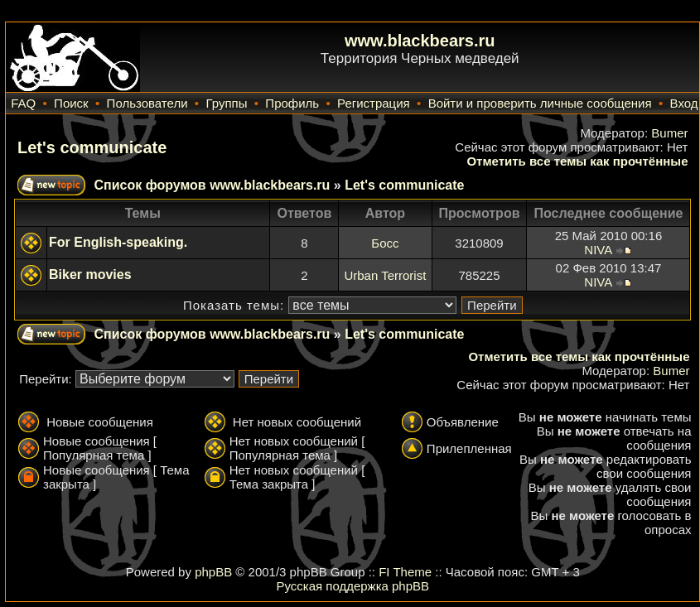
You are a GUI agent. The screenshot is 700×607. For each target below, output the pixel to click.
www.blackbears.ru (420, 41)
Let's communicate (92, 147)
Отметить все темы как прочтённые (577, 161)
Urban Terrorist (385, 275)
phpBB (213, 572)
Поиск (71, 103)
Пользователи (147, 103)
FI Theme (405, 572)
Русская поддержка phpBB (352, 586)
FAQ (23, 103)
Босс (385, 243)
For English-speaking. (118, 242)
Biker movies (90, 275)
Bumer (669, 133)
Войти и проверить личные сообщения (540, 103)
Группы (226, 103)
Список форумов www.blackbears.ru (212, 185)
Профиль (292, 103)
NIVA (598, 250)
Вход (684, 103)
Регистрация (374, 103)
